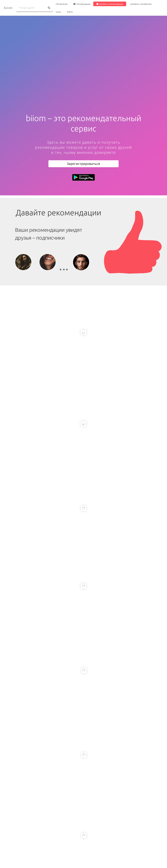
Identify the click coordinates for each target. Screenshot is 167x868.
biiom (8, 8)
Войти (70, 12)
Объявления (62, 4)
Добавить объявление (141, 4)
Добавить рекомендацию (110, 4)
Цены (58, 12)
